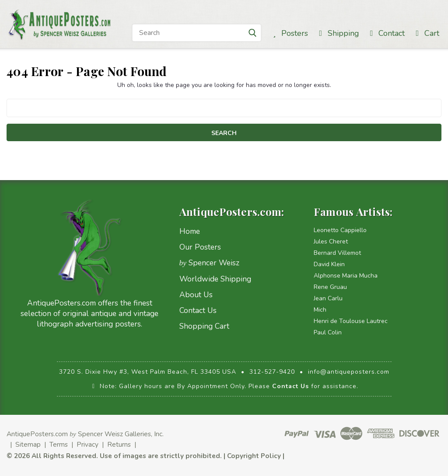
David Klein (329, 264)
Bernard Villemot (337, 253)
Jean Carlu (328, 298)
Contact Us (198, 310)
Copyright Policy (254, 456)
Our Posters (200, 247)
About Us (196, 295)
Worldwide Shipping (215, 279)
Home (190, 231)
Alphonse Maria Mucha (346, 276)
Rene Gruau (330, 287)
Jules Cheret (331, 241)
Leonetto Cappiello (340, 230)
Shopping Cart (204, 326)
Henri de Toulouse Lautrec (351, 321)
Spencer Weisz (210, 263)
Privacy (87, 444)
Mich (320, 310)
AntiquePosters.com (37, 434)
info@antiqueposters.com (349, 372)
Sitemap (28, 444)
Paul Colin (328, 332)
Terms (59, 444)
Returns (119, 444)
